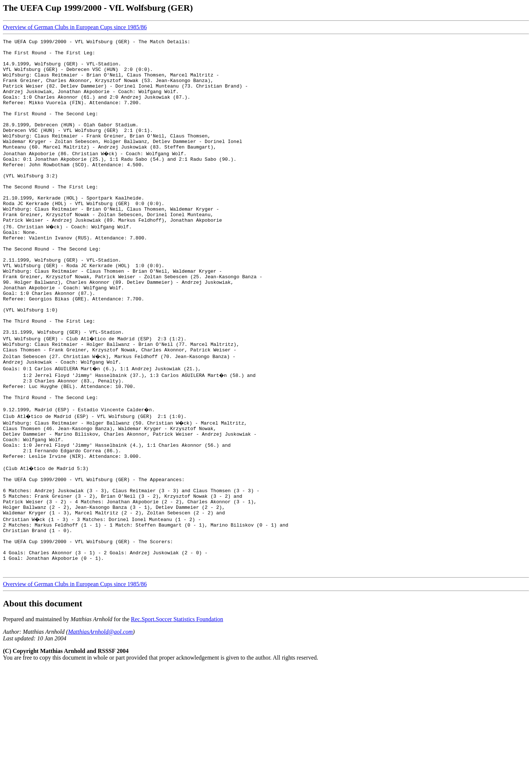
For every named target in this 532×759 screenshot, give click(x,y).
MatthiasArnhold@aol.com (100, 724)
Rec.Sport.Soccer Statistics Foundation (177, 711)
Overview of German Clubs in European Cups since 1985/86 (75, 27)
